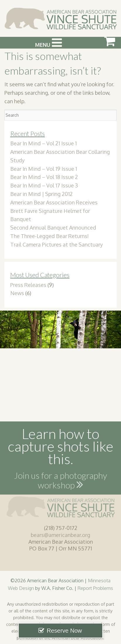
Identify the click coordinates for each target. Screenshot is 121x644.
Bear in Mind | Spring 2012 (41, 194)
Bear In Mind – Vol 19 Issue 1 (44, 169)
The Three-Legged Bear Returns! (50, 236)
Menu (48, 43)
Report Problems (95, 588)
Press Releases (28, 285)
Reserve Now (64, 631)
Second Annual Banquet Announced (53, 228)
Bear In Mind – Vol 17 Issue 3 (44, 185)
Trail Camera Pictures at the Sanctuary (57, 244)
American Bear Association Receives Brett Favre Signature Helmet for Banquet (54, 211)
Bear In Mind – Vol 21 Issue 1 (44, 143)
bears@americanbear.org (60, 535)
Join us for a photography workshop (61, 481)
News (17, 293)
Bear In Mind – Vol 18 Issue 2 (44, 177)
